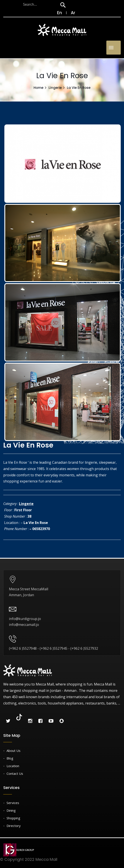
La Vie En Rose (36, 523)
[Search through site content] (30, 4)
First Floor (23, 510)
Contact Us (15, 773)
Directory (14, 826)
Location (13, 766)
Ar (73, 13)
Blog (10, 758)
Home (38, 88)
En (57, 13)
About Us (14, 751)
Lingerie (55, 88)
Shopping (13, 818)
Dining (11, 810)
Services (13, 803)
